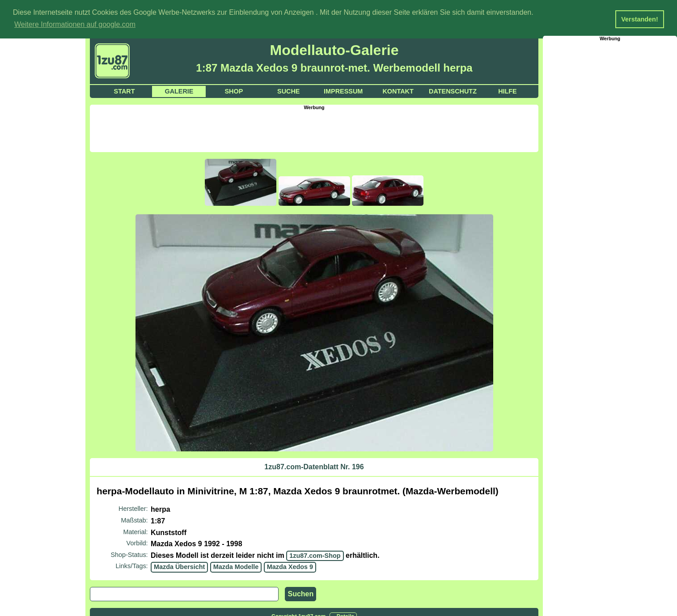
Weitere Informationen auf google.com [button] (75, 24)
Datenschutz (453, 91)
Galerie (179, 91)
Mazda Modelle (236, 566)
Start (125, 91)
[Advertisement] (314, 130)
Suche (288, 91)
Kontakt (398, 91)
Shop (234, 91)
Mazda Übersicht (179, 566)
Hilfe (508, 91)
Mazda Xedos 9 (290, 566)
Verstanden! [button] (639, 19)
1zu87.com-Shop (315, 555)
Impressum (343, 91)
